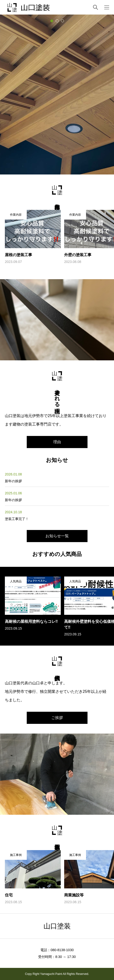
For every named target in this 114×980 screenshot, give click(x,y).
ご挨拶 (57, 718)
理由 (57, 442)
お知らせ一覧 (57, 536)
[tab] (52, 21)
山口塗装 (57, 926)
